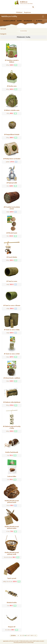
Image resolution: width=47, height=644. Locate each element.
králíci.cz (24, 2)
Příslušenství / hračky (23, 37)
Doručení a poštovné (9, 21)
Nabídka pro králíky (9, 16)
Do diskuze (39, 21)
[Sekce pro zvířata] (43, 16)
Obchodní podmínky (18, 642)
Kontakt (19, 21)
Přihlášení (19, 12)
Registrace (27, 12)
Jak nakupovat (28, 21)
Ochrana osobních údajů (28, 642)
